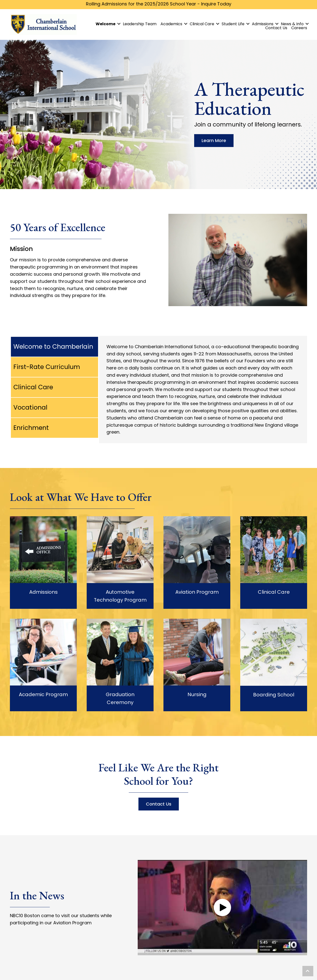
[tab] (54, 347)
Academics (171, 24)
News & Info (292, 24)
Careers (299, 28)
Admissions (263, 24)
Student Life (233, 24)
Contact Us (276, 28)
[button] (222, 907)
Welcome (106, 24)
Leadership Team (140, 24)
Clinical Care (202, 24)
